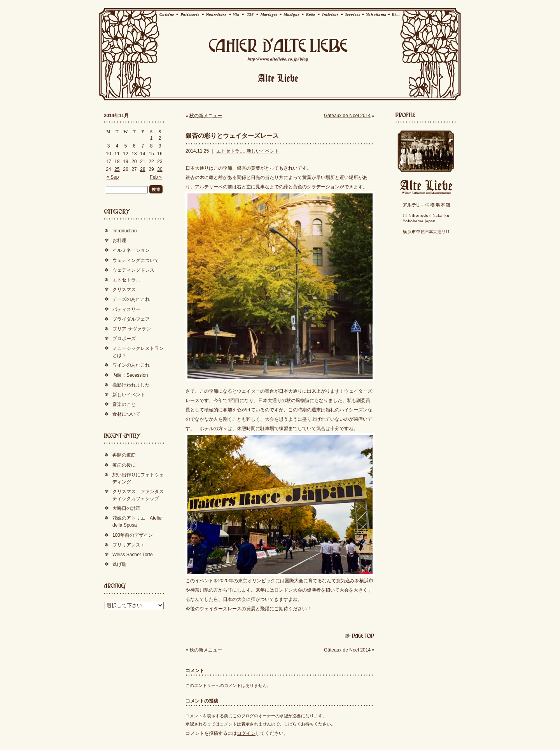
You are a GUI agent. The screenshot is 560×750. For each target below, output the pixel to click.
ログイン (246, 733)
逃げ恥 (119, 564)
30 (160, 169)
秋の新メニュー (206, 116)
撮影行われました (131, 385)
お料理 (119, 241)
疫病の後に (124, 465)
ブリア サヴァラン (132, 329)
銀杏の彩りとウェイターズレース (232, 136)
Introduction (125, 231)
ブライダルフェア (131, 319)
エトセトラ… (230, 151)
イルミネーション (131, 250)
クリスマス (124, 290)
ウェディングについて (136, 260)
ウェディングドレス (133, 270)
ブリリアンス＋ (129, 545)
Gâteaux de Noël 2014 (347, 116)
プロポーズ (124, 339)
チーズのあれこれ (131, 299)
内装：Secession (130, 375)
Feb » (156, 177)
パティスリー (126, 309)
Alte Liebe (426, 187)
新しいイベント (263, 151)
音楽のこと (124, 404)
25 (117, 169)
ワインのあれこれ (131, 365)
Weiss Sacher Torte (133, 555)
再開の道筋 (124, 455)
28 (143, 169)
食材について (126, 414)
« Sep (113, 177)
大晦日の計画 (126, 508)
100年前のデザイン (133, 535)
